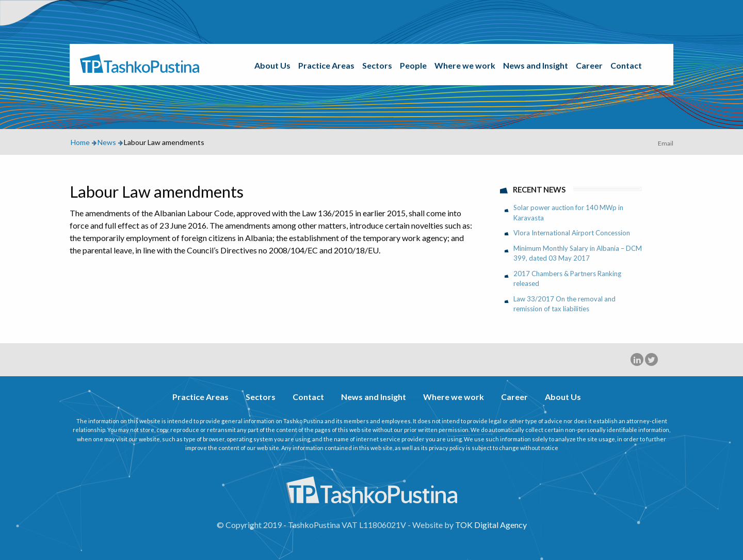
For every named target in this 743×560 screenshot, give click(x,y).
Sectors (377, 65)
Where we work (465, 65)
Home (80, 142)
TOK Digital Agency (491, 525)
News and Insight (536, 65)
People (413, 65)
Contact (626, 65)
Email (666, 143)
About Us (272, 65)
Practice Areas (326, 65)
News (107, 142)
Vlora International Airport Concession (572, 233)
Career (589, 65)
